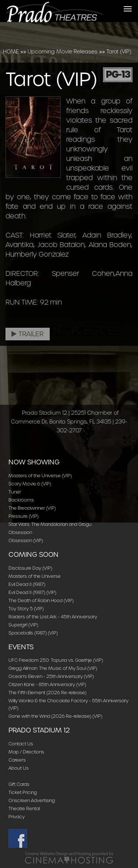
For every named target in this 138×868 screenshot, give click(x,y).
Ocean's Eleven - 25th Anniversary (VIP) (51, 676)
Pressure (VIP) (24, 516)
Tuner (15, 492)
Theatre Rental (24, 809)
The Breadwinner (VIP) (32, 508)
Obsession (20, 532)
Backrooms (21, 500)
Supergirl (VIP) (23, 625)
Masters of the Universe (35, 576)
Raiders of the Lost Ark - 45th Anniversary (53, 617)
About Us (19, 768)
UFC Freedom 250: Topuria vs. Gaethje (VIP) (56, 660)
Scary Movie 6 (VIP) (30, 484)
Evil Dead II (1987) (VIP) (32, 592)
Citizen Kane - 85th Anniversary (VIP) (47, 684)
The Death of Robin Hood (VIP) (41, 600)
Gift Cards (19, 784)
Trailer (28, 334)
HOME (11, 52)
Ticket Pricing (23, 792)
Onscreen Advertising (32, 800)
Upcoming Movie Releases (63, 52)
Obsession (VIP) (26, 540)
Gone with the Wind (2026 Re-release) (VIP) (55, 716)
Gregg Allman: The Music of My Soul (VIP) (53, 668)
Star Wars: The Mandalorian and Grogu (50, 524)
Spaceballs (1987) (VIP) (33, 633)
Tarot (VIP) (119, 52)
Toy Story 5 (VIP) (26, 609)
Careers (17, 760)
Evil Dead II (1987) (27, 584)
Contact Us (21, 744)
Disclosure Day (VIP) (30, 568)
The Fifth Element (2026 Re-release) (47, 693)
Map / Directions (26, 752)
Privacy (17, 817)
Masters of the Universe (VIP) (40, 476)
